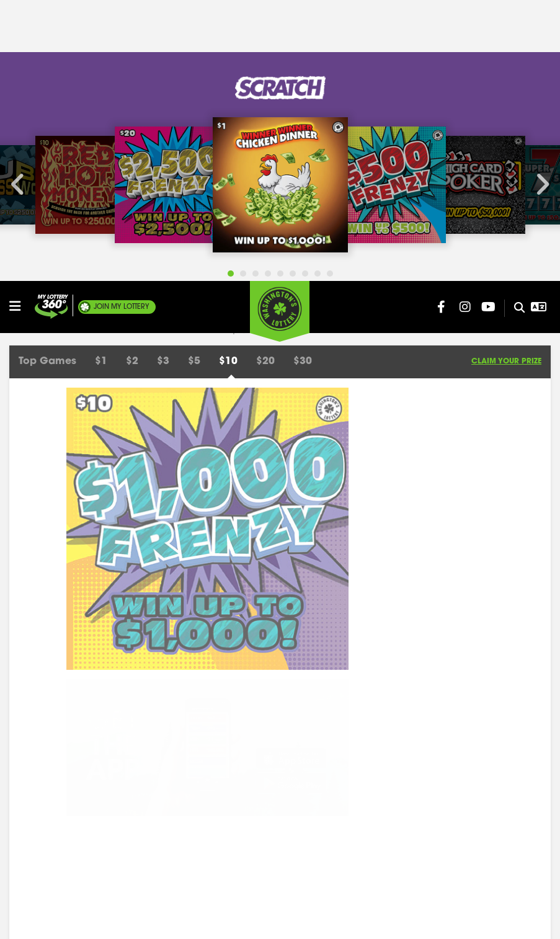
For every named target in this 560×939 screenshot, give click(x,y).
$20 (265, 81)
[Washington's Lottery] (280, 30)
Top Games (47, 81)
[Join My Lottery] (51, 26)
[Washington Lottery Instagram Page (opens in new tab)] (465, 26)
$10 (228, 81)
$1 (101, 81)
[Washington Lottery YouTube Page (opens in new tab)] (489, 26)
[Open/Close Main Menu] (20, 25)
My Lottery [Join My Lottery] (122, 26)
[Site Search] (514, 27)
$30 (303, 81)
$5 (194, 81)
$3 (163, 81)
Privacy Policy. (268, 920)
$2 (132, 81)
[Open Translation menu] (539, 26)
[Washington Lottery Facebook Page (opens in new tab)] (442, 26)
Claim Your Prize (506, 81)
